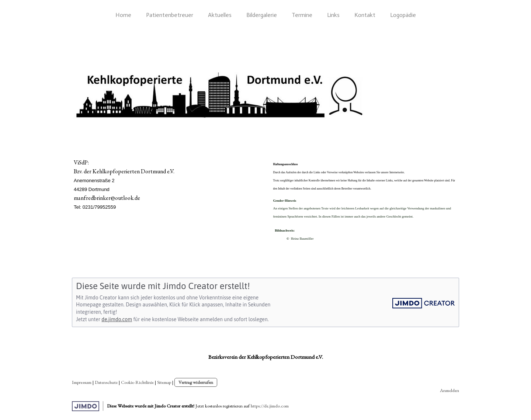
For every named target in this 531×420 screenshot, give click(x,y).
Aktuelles (220, 15)
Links (333, 15)
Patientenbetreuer (170, 15)
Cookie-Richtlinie (137, 382)
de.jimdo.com (117, 319)
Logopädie (403, 15)
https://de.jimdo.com (270, 406)
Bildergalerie (262, 15)
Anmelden (450, 390)
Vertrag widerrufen (196, 382)
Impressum (82, 382)
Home (123, 15)
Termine (302, 15)
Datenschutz (106, 382)
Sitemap (164, 382)
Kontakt (365, 15)
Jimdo (86, 406)
